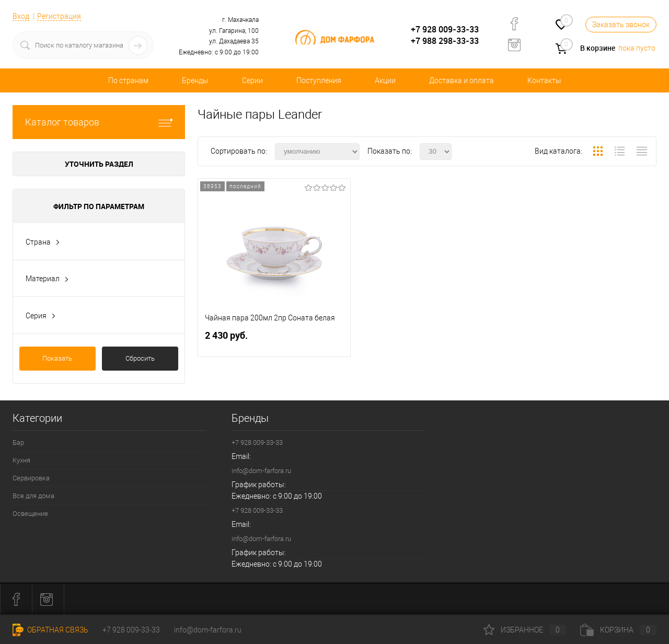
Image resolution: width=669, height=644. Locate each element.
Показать (57, 358)
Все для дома (33, 496)
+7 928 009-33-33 (445, 29)
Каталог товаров (99, 122)
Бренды (195, 80)
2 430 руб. (274, 340)
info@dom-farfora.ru (261, 471)
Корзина (618, 630)
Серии (252, 80)
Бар (18, 442)
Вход (21, 16)
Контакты (544, 80)
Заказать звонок (621, 25)
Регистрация (59, 16)
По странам (128, 80)
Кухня (21, 460)
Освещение (30, 514)
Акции (385, 80)
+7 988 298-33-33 (445, 41)
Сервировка (31, 478)
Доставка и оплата (462, 80)
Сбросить (140, 358)
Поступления (319, 80)
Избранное (525, 630)
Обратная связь (50, 630)
